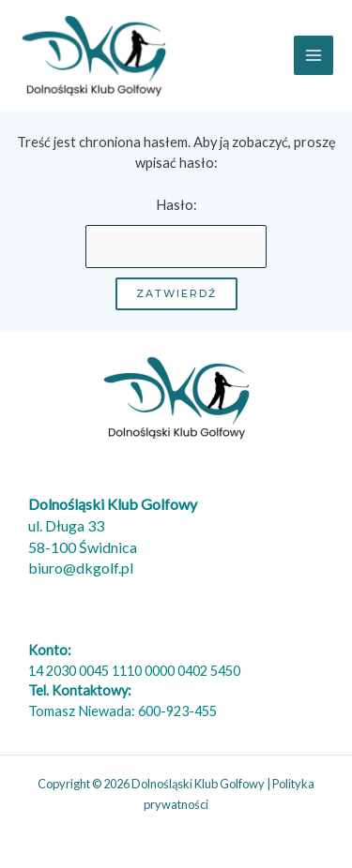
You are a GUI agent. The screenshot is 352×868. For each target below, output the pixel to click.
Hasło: (176, 232)
